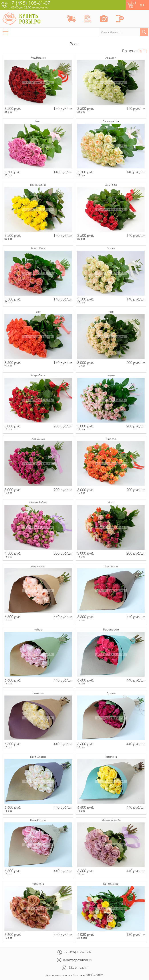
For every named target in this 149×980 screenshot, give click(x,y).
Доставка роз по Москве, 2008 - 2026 (75, 975)
